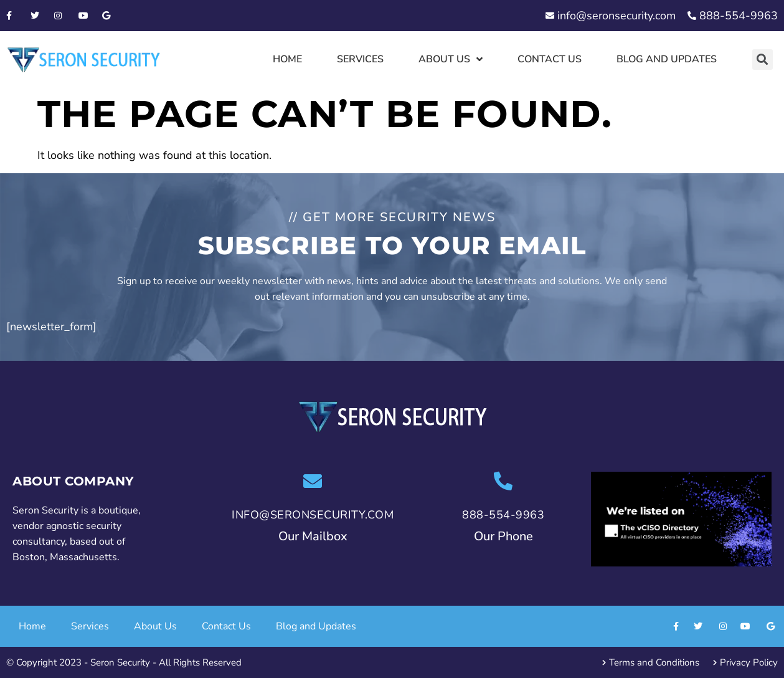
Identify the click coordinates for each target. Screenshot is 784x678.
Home (287, 59)
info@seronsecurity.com (313, 515)
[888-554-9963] (503, 481)
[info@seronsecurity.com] (313, 481)
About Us (451, 59)
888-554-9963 (503, 515)
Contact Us (550, 59)
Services (360, 59)
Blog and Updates (667, 59)
